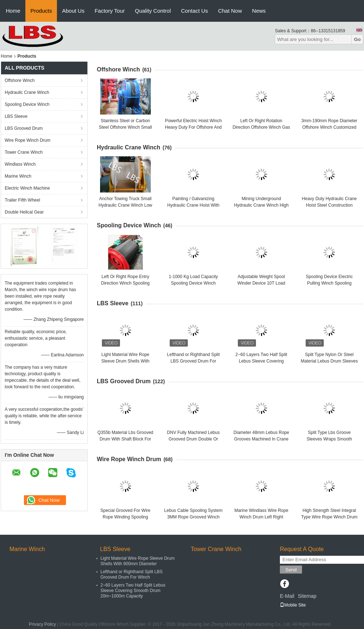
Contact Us (194, 11)
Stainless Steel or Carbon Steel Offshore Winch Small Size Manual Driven (125, 127)
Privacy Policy (43, 624)
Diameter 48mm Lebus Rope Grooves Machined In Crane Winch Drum (261, 439)
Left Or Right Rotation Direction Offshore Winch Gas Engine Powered (261, 127)
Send (291, 570)
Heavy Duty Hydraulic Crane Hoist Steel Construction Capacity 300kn (329, 205)
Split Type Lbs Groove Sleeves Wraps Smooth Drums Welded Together (329, 439)
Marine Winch (18, 176)
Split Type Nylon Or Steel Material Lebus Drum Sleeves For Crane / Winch (329, 361)
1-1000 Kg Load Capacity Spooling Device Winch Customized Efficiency (193, 283)
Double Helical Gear (24, 212)
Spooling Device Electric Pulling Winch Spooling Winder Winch (329, 283)
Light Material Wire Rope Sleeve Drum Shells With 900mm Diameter (125, 361)
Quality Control (153, 11)
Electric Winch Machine (27, 188)
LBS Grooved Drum (24, 128)
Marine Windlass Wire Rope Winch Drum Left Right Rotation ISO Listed (261, 517)
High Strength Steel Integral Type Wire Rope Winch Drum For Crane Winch (329, 517)
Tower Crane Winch (24, 152)
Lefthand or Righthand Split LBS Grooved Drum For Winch (193, 361)
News (259, 11)
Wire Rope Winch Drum (28, 140)
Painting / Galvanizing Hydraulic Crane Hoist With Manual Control (193, 205)
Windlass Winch (20, 164)
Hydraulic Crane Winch (27, 92)
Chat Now (230, 11)
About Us (73, 11)
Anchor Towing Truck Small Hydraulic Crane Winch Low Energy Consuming (125, 205)
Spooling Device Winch (27, 104)
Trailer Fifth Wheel (22, 200)
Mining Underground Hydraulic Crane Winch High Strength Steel (261, 205)
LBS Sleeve (16, 116)
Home (13, 11)
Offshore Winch (20, 80)
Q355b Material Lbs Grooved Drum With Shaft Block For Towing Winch (125, 439)
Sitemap (307, 596)
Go (357, 39)
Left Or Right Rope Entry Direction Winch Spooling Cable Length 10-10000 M (125, 283)
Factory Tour (110, 11)
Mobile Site (293, 605)
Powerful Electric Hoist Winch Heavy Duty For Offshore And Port (193, 127)
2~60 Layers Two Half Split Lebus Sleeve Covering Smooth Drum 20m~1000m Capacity (133, 591)
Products (41, 11)
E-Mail (287, 596)
